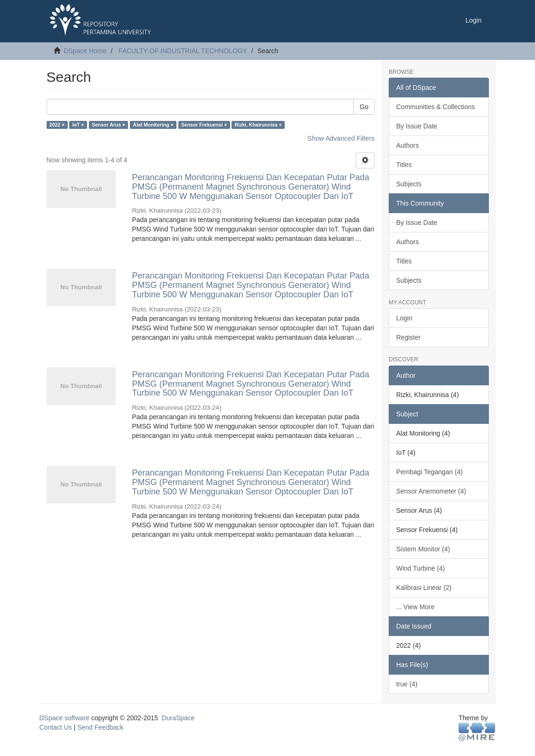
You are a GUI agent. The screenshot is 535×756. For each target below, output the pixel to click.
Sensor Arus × (108, 125)
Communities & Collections (435, 107)
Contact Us (56, 727)
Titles (404, 165)
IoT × (78, 125)
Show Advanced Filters (341, 138)
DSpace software (65, 718)
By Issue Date (417, 126)
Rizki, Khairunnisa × (258, 125)
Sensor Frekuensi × (204, 125)
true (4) (407, 684)
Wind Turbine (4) (420, 568)
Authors (407, 145)
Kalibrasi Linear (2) (424, 588)
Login (404, 318)
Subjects (409, 184)
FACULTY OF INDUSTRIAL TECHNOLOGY (183, 51)
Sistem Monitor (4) (423, 549)
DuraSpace (178, 718)
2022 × (57, 125)
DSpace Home (85, 51)
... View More (415, 607)
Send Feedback (100, 727)
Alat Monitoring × (153, 125)
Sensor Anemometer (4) (431, 491)
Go (364, 107)
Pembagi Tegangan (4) (429, 472)
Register (408, 337)
